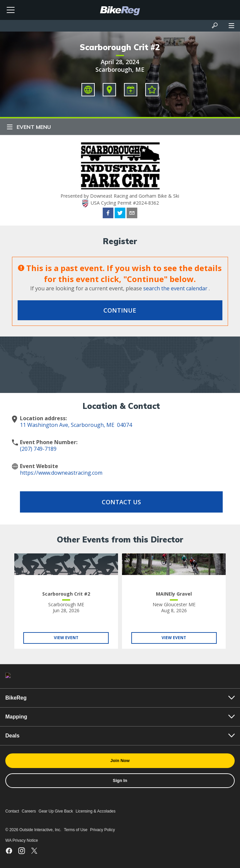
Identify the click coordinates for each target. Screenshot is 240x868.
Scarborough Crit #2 (120, 47)
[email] (132, 214)
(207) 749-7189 (38, 449)
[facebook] (108, 214)
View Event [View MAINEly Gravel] (174, 638)
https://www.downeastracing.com (61, 473)
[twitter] (120, 214)
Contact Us (121, 502)
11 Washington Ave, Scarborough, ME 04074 (76, 425)
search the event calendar (175, 288)
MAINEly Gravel (174, 594)
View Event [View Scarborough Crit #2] (66, 638)
